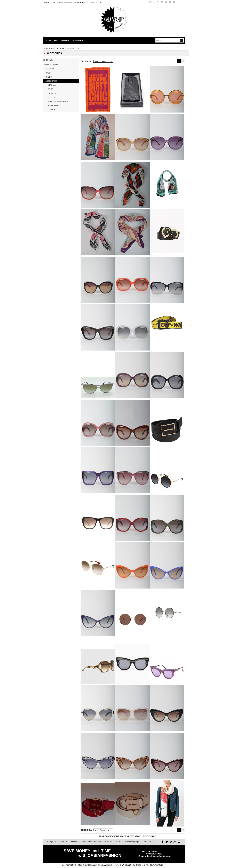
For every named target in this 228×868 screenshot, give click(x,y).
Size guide (51, 842)
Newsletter (49, 2)
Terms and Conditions (92, 842)
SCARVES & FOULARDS (58, 101)
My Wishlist (80, 2)
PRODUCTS (47, 48)
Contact (109, 842)
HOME (48, 40)
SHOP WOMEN (61, 48)
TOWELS (51, 110)
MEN (56, 40)
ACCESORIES (51, 81)
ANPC (119, 842)
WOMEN (65, 40)
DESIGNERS (77, 40)
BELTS (50, 89)
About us (64, 842)
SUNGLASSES (54, 106)
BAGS (48, 73)
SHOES (49, 77)
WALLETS (52, 93)
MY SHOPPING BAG (95, 2)
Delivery (75, 842)
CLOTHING (50, 69)
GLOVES (51, 97)
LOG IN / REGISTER (65, 2)
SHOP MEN (49, 60)
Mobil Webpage (132, 842)
